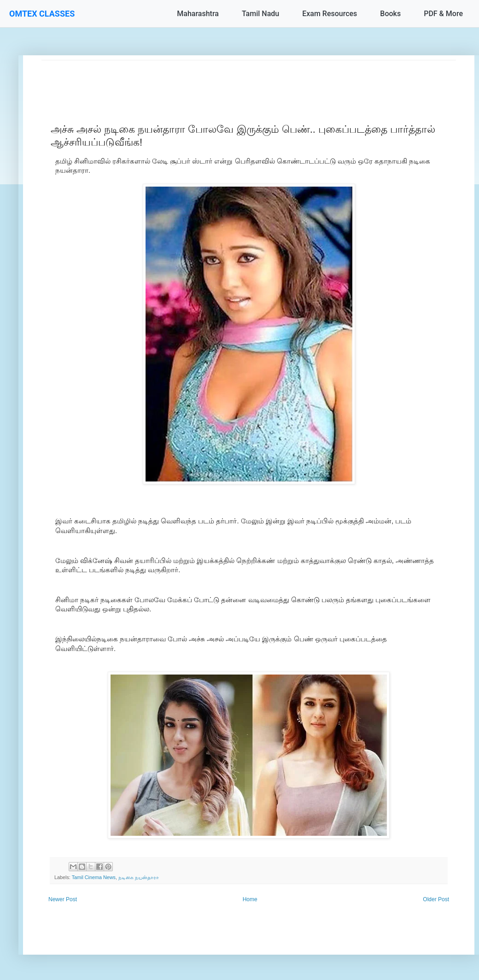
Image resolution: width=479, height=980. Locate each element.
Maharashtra (198, 14)
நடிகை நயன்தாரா (139, 877)
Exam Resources (330, 14)
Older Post (436, 899)
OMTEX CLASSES (42, 14)
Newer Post (63, 899)
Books (390, 14)
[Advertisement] (249, 81)
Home (250, 899)
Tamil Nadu (260, 14)
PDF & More (443, 14)
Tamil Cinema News (94, 877)
